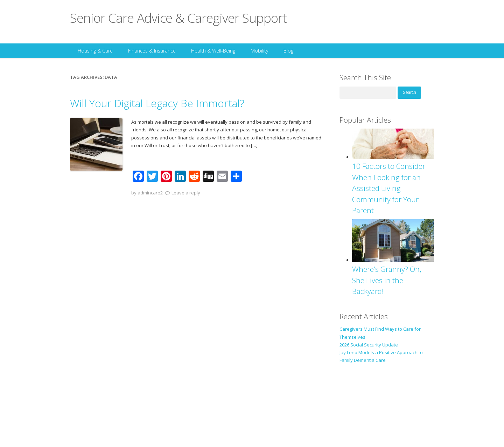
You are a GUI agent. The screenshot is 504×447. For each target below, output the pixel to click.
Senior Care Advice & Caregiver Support (178, 18)
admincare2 (150, 193)
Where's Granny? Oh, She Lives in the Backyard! (387, 280)
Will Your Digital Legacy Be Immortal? (157, 103)
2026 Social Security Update (369, 345)
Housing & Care (95, 51)
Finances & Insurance (152, 51)
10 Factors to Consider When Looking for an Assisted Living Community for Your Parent (389, 188)
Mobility (259, 51)
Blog (288, 51)
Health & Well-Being (213, 51)
